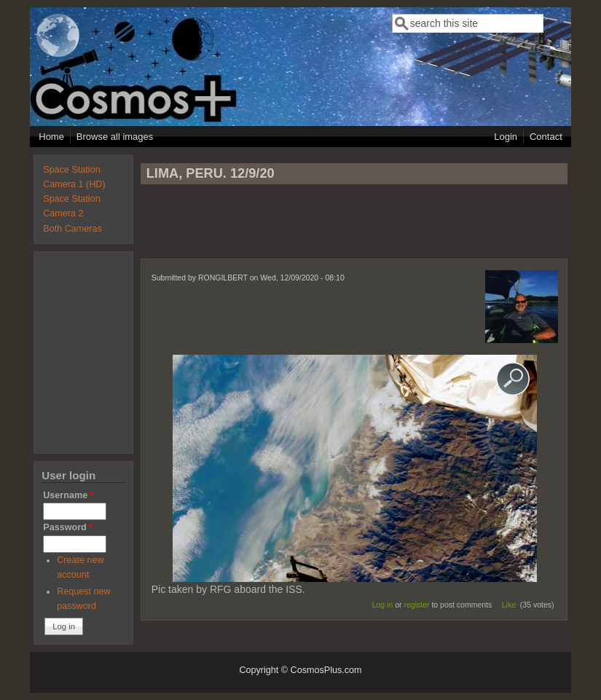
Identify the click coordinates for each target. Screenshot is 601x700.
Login (506, 137)
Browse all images (115, 137)
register (416, 605)
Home (51, 137)
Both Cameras (72, 229)
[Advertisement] (354, 228)
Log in (383, 605)
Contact (546, 137)
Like (509, 605)
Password (68, 527)
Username (68, 495)
